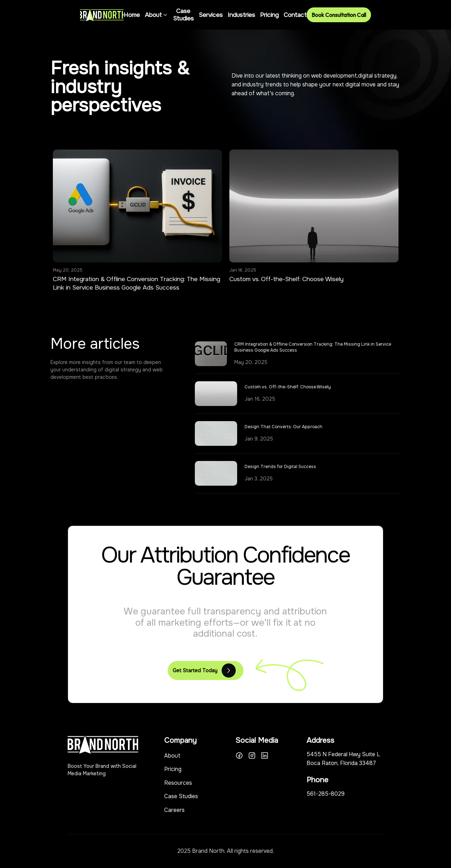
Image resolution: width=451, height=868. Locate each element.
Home (132, 15)
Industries (241, 15)
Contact (295, 15)
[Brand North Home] (102, 15)
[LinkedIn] (265, 755)
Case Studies (183, 15)
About (156, 15)
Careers (174, 810)
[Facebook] (239, 755)
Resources (178, 783)
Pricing (269, 15)
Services (211, 15)
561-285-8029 (326, 794)
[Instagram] (252, 755)
